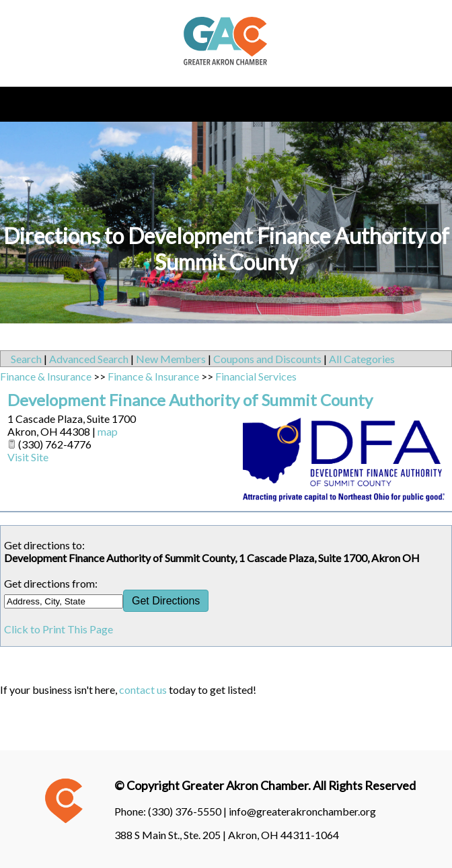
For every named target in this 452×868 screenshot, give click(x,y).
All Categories (362, 359)
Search (26, 359)
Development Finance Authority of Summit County (190, 400)
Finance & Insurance (46, 376)
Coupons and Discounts (267, 359)
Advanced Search (89, 359)
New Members (171, 359)
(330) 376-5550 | (188, 811)
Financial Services (256, 376)
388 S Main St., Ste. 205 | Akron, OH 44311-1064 (227, 835)
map (108, 431)
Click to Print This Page (59, 629)
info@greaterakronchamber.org (302, 811)
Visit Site (28, 457)
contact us (143, 689)
